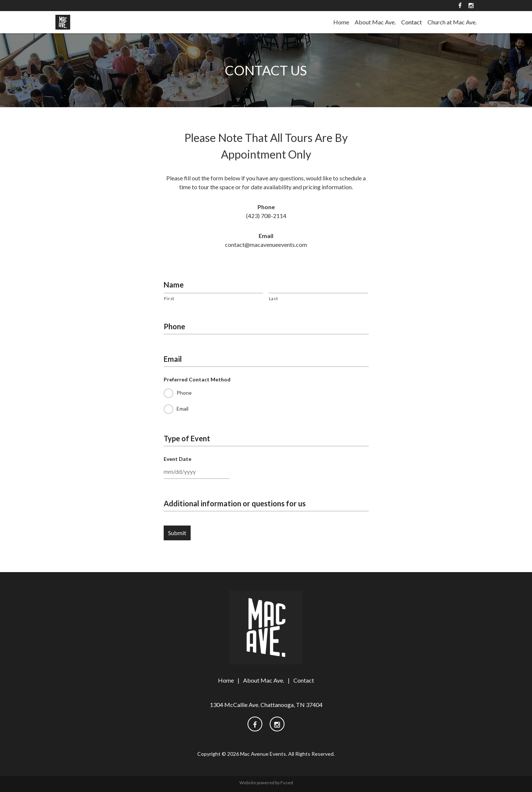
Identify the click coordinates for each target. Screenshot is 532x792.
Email (173, 359)
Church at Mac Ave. (452, 22)
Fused (287, 783)
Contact (412, 22)
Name (174, 285)
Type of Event (187, 438)
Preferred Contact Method (197, 379)
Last (274, 298)
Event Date (178, 459)
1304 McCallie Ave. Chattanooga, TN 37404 (266, 705)
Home (341, 22)
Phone (174, 326)
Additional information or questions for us (235, 503)
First (169, 298)
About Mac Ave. (375, 22)
